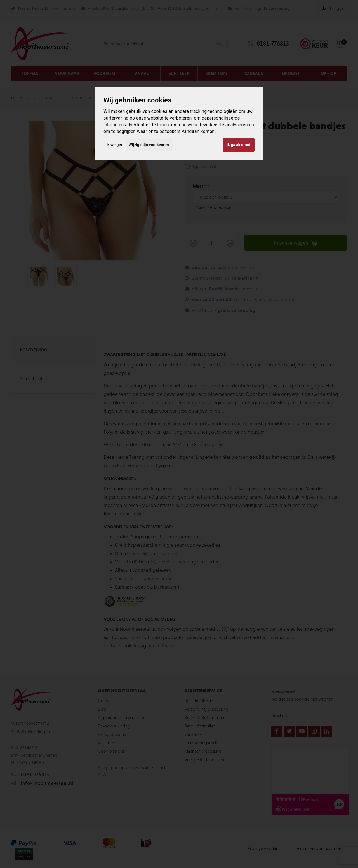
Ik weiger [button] (114, 145)
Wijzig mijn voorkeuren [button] (149, 145)
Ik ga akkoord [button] (238, 145)
